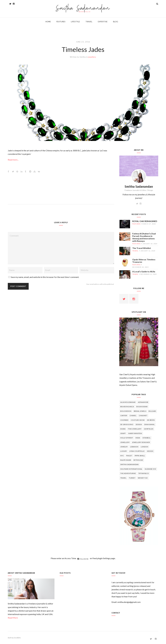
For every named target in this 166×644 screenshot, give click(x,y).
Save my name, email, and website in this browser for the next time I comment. (45, 277)
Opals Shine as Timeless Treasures (144, 261)
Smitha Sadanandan (83, 8)
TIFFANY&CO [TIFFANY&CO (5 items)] (144, 473)
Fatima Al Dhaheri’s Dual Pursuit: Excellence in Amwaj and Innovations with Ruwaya (144, 237)
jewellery (92, 57)
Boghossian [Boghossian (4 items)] (142, 407)
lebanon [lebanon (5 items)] (134, 447)
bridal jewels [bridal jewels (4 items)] (140, 411)
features (136, 224)
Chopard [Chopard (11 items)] (124, 420)
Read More (13, 618)
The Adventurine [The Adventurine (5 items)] (128, 473)
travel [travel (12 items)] (123, 478)
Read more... (13, 160)
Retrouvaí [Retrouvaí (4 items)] (138, 460)
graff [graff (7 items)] (123, 433)
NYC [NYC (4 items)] (122, 456)
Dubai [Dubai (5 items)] (123, 429)
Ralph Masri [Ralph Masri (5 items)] (126, 460)
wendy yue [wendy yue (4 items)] (143, 478)
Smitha (83, 57)
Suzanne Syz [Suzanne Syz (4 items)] (150, 469)
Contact (116, 613)
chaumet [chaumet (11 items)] (143, 416)
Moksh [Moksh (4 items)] (150, 451)
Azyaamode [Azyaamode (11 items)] (143, 402)
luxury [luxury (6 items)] (124, 451)
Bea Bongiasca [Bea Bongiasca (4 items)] (127, 407)
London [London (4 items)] (145, 447)
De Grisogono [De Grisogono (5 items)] (127, 424)
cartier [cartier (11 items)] (124, 416)
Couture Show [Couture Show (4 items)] (138, 420)
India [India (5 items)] (138, 438)
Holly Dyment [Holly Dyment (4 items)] (127, 438)
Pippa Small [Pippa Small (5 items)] (140, 456)
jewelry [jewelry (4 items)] (124, 447)
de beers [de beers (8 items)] (151, 420)
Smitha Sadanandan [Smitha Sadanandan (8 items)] (129, 464)
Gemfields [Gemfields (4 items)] (149, 429)
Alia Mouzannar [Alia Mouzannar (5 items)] (128, 402)
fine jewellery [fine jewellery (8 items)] (135, 429)
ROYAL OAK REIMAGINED (145, 221)
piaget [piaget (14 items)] (129, 456)
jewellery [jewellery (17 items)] (125, 442)
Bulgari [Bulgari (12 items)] (152, 411)
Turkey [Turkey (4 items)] (132, 478)
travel (135, 251)
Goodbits (17, 638)
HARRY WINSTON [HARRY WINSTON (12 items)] (135, 433)
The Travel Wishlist (142, 248)
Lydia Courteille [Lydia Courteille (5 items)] (137, 451)
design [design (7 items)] (139, 424)
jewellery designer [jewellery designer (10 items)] (141, 442)
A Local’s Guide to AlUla (144, 271)
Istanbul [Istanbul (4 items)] (147, 438)
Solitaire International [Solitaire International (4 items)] (131, 469)
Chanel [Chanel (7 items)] (133, 416)
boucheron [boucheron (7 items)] (126, 411)
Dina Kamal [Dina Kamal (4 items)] (149, 424)
